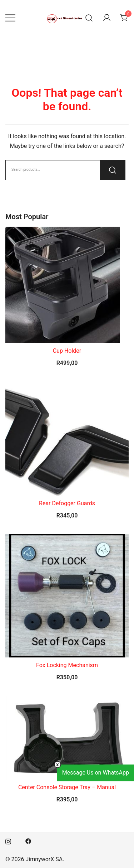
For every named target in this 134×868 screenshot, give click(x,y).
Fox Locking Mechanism (67, 665)
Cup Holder (67, 351)
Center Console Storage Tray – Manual (67, 787)
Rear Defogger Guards (67, 503)
